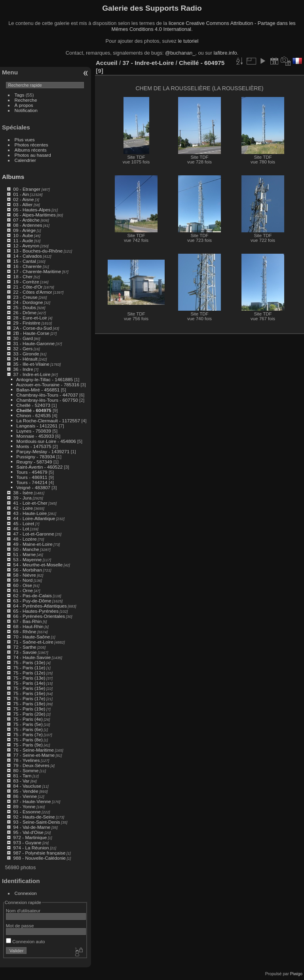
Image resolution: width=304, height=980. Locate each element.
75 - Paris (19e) (29, 709)
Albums (13, 177)
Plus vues (25, 140)
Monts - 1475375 (34, 446)
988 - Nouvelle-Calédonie (39, 858)
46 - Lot (21, 529)
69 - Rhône (25, 631)
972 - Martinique (30, 837)
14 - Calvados (28, 256)
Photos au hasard (33, 155)
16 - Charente (27, 266)
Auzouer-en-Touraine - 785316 (48, 385)
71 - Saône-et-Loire (33, 642)
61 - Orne (23, 590)
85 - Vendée (26, 791)
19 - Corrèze (26, 282)
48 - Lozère (25, 539)
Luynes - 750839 (34, 431)
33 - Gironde (26, 354)
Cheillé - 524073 (33, 405)
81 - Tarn (22, 776)
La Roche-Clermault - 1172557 (48, 421)
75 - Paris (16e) (29, 693)
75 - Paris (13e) (29, 678)
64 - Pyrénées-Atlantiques (40, 606)
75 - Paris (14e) (29, 683)
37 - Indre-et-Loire (32, 374)
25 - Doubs (25, 307)
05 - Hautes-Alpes (32, 210)
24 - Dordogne (28, 302)
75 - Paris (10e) (29, 662)
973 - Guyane (27, 842)
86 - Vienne (25, 796)
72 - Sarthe (25, 647)
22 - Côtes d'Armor (32, 292)
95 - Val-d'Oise (28, 832)
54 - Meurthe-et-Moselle (38, 565)
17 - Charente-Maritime (37, 271)
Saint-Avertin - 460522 (39, 467)
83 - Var (21, 781)
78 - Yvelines (26, 760)
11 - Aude (23, 240)
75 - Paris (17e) (29, 698)
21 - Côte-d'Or (28, 287)
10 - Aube (23, 235)
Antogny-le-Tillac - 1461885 (45, 379)
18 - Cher (23, 276)
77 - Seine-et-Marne (34, 755)
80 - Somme (26, 770)
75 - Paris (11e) (29, 668)
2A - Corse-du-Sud (32, 328)
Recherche (26, 100)
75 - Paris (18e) (29, 704)
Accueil (107, 63)
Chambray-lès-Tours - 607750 (47, 400)
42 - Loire (23, 508)
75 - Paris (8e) (28, 740)
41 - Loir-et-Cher (30, 503)
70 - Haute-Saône (31, 637)
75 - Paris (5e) (28, 724)
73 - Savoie (25, 652)
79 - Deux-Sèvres (31, 765)
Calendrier (25, 160)
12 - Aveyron (26, 246)
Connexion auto (26, 941)
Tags (20, 95)
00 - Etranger (27, 189)
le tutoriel (188, 41)
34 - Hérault (25, 359)
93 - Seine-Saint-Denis (36, 822)
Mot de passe (20, 926)
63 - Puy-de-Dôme (32, 601)
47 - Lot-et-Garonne (33, 534)
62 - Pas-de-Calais (32, 595)
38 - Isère (23, 493)
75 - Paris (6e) (28, 729)
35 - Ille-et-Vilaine (31, 364)
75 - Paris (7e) (28, 734)
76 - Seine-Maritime (33, 750)
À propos (24, 105)
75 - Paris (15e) (29, 688)
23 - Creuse (25, 297)
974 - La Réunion (31, 848)
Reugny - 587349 (34, 462)
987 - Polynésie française (39, 853)
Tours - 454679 (32, 472)
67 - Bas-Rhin (27, 621)
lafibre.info (225, 53)
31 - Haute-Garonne (34, 343)
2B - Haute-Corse (31, 333)
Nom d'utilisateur (23, 911)
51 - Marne (24, 554)
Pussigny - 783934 (35, 457)
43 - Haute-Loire (30, 513)
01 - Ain (21, 194)
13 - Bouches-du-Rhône (38, 251)
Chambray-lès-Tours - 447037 (47, 395)
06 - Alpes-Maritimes (34, 215)
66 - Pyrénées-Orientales (39, 616)
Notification (26, 110)
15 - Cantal (25, 261)
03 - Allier (23, 204)
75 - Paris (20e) (29, 714)
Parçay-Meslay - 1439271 (43, 451)
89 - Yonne (24, 806)
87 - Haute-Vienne (32, 801)
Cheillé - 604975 (34, 410)
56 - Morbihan (28, 570)
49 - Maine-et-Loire (33, 544)
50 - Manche (26, 549)
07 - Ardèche (26, 220)
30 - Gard (23, 338)
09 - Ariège (24, 230)
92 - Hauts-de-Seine (34, 817)
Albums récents (31, 150)
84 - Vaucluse (27, 786)
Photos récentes (31, 145)
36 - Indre (23, 369)
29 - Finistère (27, 323)
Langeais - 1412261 (37, 426)
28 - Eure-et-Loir (30, 318)
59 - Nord (23, 580)
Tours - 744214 (32, 482)
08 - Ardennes (28, 225)
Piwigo (296, 974)
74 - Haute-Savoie (32, 657)
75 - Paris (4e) (28, 719)
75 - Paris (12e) (29, 673)
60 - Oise (23, 585)
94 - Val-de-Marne (32, 827)
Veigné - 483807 (33, 487)
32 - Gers (23, 349)
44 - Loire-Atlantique (34, 518)
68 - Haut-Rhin (28, 626)
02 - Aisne (23, 199)
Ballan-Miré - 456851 (38, 390)
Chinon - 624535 (33, 415)
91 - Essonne (27, 812)
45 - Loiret (24, 523)
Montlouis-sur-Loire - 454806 (46, 441)
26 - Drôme (25, 312)
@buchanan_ (180, 53)
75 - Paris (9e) (28, 745)
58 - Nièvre (25, 575)
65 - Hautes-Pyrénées (36, 611)
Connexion (26, 893)
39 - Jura (22, 498)
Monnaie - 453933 (35, 436)
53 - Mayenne (27, 559)
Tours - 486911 (32, 477)
